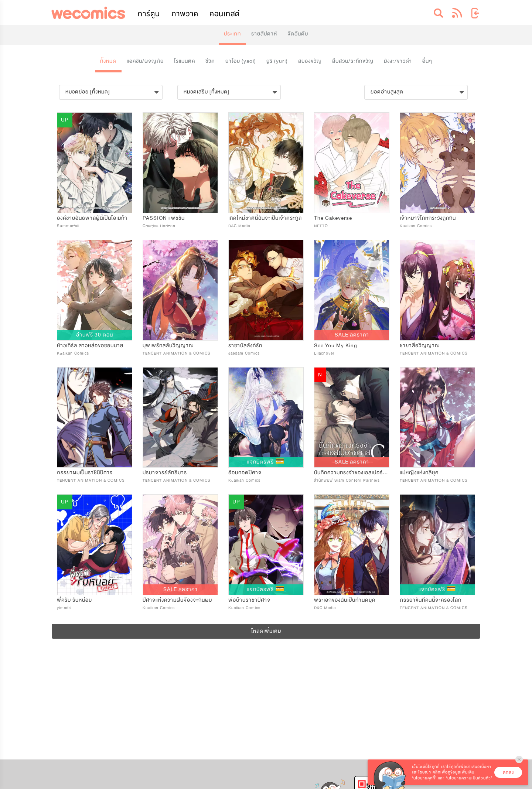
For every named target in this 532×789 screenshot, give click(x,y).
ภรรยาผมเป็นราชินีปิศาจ (85, 473)
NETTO (321, 226)
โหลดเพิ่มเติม (266, 631)
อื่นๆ (427, 61)
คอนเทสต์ (225, 14)
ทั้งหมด (108, 61)
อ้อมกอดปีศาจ (245, 473)
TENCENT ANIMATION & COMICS (177, 353)
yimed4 (64, 608)
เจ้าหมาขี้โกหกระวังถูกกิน (428, 218)
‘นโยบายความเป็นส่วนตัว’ (469, 778)
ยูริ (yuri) (277, 61)
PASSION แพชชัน (164, 218)
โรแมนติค (185, 61)
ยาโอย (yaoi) (241, 61)
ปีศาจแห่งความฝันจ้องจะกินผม (177, 600)
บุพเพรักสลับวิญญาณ (168, 346)
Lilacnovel (324, 353)
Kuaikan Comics (416, 226)
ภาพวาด (185, 14)
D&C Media (239, 226)
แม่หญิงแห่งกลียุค (419, 473)
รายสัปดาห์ (264, 34)
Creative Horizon (159, 226)
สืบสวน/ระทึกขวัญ (353, 61)
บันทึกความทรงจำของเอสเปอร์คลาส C (358, 473)
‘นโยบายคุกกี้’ (424, 778)
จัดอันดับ (298, 34)
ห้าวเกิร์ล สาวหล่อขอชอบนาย (90, 346)
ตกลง (508, 772)
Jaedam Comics (244, 353)
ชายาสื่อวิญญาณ (420, 346)
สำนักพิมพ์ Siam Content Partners (347, 480)
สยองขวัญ (310, 61)
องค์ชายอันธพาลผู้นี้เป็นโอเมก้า (92, 218)
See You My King (336, 346)
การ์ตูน (149, 14)
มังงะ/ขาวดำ (398, 61)
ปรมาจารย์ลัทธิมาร (165, 473)
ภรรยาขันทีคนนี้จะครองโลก (431, 600)
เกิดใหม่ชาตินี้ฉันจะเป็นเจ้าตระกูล (265, 218)
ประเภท (232, 34)
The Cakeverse (333, 218)
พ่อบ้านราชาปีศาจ (249, 600)
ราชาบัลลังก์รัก (245, 346)
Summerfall (68, 226)
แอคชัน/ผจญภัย (145, 61)
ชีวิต (210, 61)
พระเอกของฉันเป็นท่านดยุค (345, 600)
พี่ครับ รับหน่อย (74, 600)
